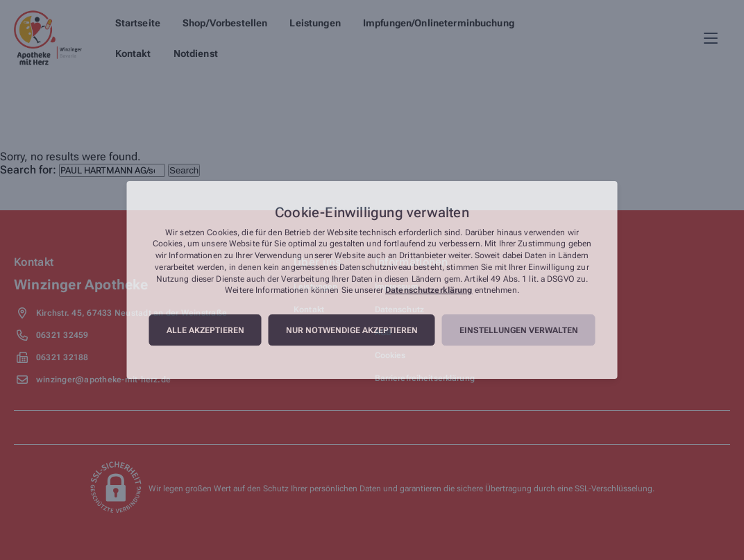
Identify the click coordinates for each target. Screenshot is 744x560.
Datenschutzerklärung (429, 291)
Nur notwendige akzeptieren (352, 330)
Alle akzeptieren (205, 330)
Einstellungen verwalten (519, 330)
